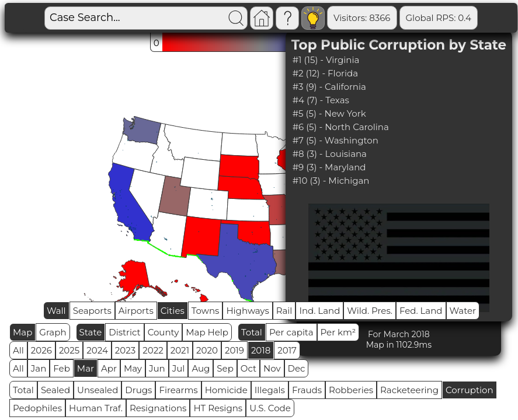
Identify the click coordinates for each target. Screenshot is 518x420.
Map (22, 332)
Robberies (351, 390)
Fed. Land (421, 311)
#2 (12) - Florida (325, 73)
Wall (56, 311)
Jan (39, 368)
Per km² (338, 332)
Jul (179, 368)
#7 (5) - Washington (336, 140)
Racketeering (409, 390)
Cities (173, 311)
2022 (153, 350)
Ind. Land (319, 311)
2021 (180, 350)
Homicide (226, 390)
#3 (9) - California (329, 87)
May (133, 368)
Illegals (270, 390)
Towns (206, 311)
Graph (53, 332)
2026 (41, 350)
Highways (247, 311)
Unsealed (98, 390)
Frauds (307, 390)
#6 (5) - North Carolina (341, 127)
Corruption (470, 390)
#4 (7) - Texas (321, 100)
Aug (201, 368)
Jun (157, 368)
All (18, 350)
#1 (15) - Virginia (326, 60)
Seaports (92, 311)
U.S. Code (270, 408)
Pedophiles (37, 408)
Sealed (55, 390)
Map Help (207, 332)
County (164, 332)
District (124, 332)
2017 (287, 350)
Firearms (178, 390)
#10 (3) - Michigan (331, 181)
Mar (86, 368)
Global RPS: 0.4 (439, 18)
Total (252, 332)
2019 (234, 350)
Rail (284, 311)
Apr (109, 368)
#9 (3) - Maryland (329, 167)
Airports (136, 311)
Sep (225, 368)
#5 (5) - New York (329, 113)
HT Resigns (218, 408)
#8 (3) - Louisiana (330, 154)
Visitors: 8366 (362, 18)
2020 (207, 350)
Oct (248, 368)
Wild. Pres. (370, 311)
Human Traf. (96, 408)
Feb (61, 368)
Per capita (291, 332)
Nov (272, 368)
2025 (69, 350)
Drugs (138, 390)
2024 (97, 350)
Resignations (158, 408)
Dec (297, 368)
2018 (261, 350)
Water (463, 311)
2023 (125, 350)
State (91, 332)
